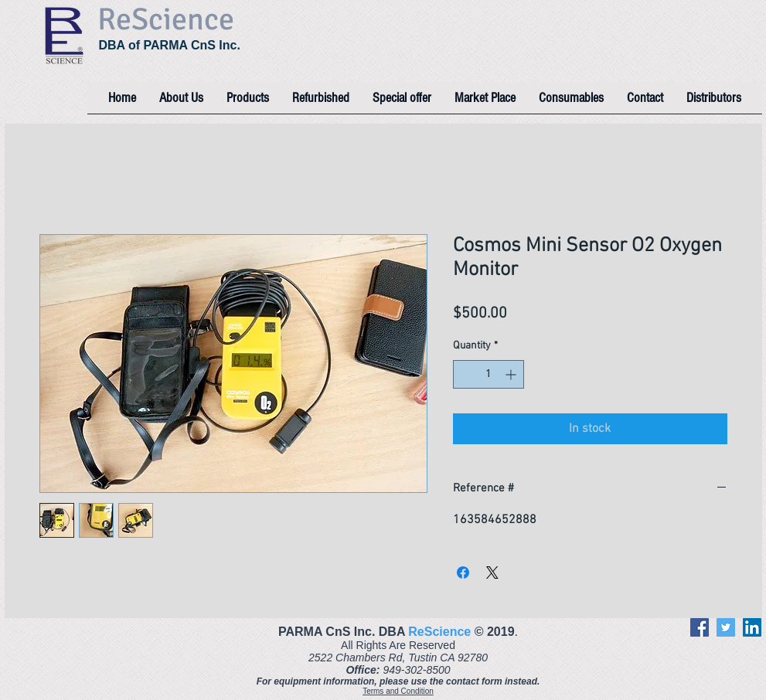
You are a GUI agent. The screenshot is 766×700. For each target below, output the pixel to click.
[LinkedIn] (752, 627)
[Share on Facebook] (463, 573)
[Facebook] (700, 627)
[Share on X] (492, 573)
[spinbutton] (489, 374)
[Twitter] (726, 627)
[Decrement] (465, 374)
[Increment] (512, 374)
